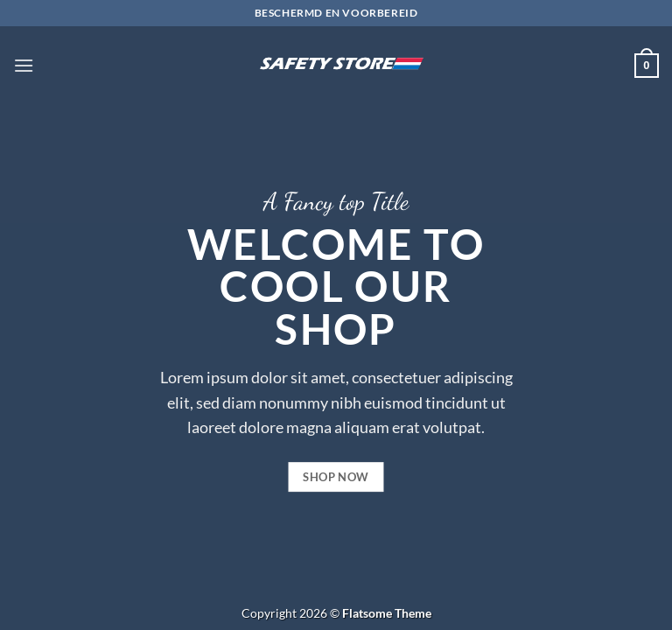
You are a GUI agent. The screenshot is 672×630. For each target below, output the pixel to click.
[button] (24, 65)
